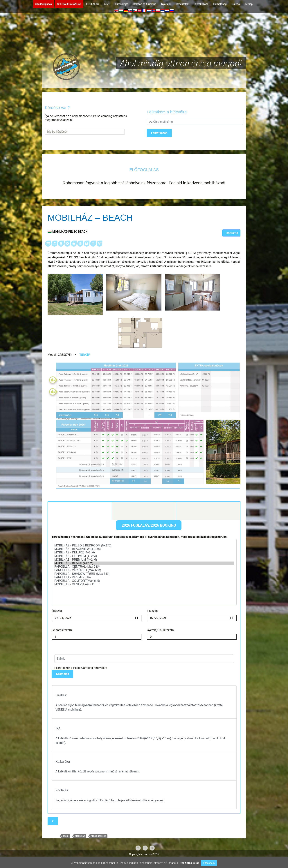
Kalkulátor (80, 521)
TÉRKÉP (85, 355)
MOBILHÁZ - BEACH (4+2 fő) (144, 579)
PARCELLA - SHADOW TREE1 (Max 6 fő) (144, 589)
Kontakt (144, 521)
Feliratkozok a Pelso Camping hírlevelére (81, 683)
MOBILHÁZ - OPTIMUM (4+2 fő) (144, 571)
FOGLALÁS (93, 4)
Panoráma (231, 233)
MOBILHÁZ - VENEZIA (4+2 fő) (144, 600)
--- (144, 557)
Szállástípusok (44, 4)
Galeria (236, 4)
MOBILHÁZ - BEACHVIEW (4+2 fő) (144, 564)
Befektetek (182, 4)
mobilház (80, 851)
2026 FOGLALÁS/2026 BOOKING (149, 541)
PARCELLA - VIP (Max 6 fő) (144, 593)
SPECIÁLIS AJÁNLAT (69, 4)
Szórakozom (201, 4)
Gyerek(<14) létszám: (161, 645)
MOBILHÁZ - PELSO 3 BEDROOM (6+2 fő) (144, 561)
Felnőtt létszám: (63, 645)
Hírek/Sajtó (122, 4)
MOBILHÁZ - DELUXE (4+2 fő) (144, 568)
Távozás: (153, 626)
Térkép (249, 4)
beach (66, 851)
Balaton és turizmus (145, 4)
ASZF (107, 4)
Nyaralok (166, 4)
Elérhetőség (220, 4)
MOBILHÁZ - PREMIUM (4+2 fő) (144, 575)
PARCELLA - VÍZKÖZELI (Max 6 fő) (144, 585)
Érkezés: (57, 626)
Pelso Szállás (99, 851)
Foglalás (208, 521)
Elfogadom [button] (209, 863)
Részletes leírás (190, 863)
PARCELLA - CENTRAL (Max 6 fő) (144, 582)
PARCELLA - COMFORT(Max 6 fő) (144, 596)
